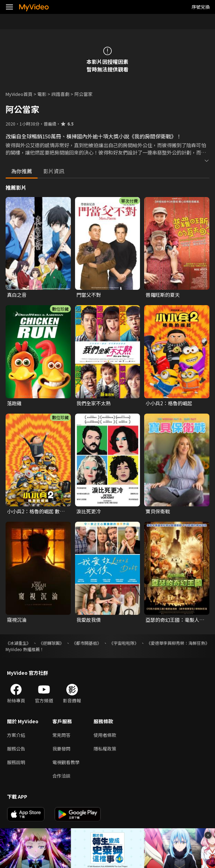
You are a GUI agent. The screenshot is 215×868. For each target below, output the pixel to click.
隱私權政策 (105, 749)
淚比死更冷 (89, 511)
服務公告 (16, 749)
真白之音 (17, 295)
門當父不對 (89, 295)
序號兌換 (201, 7)
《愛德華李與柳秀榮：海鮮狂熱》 (178, 643)
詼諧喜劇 (60, 94)
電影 (42, 94)
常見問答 (61, 735)
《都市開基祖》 (87, 643)
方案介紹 (16, 735)
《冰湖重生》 (18, 643)
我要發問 (61, 749)
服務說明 (16, 762)
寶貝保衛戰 (158, 511)
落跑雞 (14, 403)
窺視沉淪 (17, 620)
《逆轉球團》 (51, 643)
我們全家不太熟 (94, 403)
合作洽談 (61, 776)
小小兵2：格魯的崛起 (169, 403)
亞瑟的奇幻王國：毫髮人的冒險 (175, 620)
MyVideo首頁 (19, 94)
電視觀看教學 (66, 762)
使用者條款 (105, 735)
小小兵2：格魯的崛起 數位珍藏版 (36, 511)
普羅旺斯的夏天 (163, 295)
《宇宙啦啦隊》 (124, 643)
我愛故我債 (89, 620)
